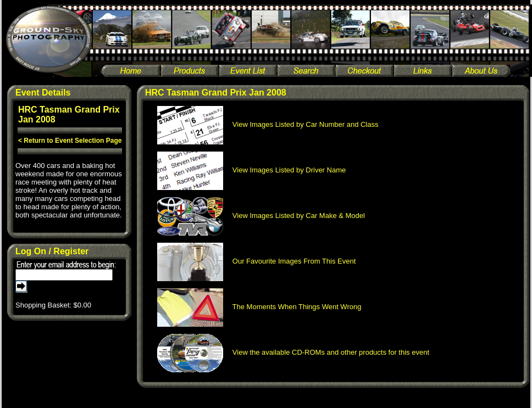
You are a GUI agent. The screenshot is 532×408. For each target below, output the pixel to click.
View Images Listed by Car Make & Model (261, 216)
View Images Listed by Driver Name (252, 170)
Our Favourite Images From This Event (257, 261)
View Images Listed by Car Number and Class (268, 124)
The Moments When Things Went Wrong (259, 307)
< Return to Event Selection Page (70, 141)
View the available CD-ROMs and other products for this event (293, 352)
